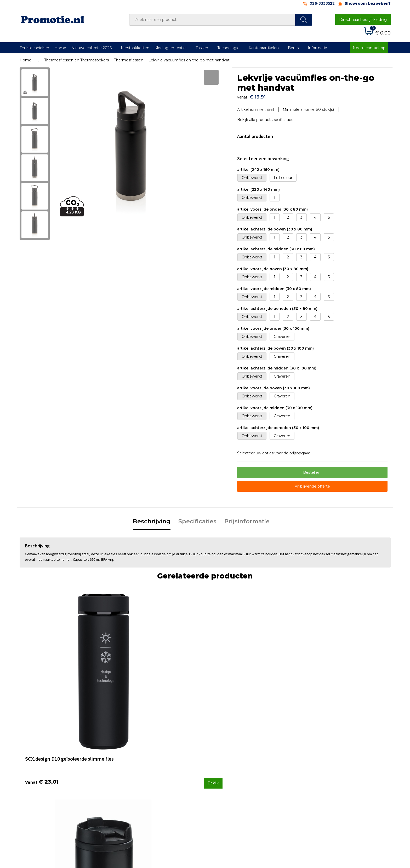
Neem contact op (369, 48)
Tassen (202, 48)
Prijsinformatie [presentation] (247, 519)
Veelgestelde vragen (138, 762)
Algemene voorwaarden (326, 755)
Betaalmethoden (227, 762)
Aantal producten (255, 134)
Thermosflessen (129, 60)
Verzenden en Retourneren (237, 769)
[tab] (152, 519)
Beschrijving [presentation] (152, 519)
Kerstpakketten (135, 48)
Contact (219, 755)
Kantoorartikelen (264, 48)
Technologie (228, 48)
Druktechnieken (34, 48)
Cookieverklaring (319, 762)
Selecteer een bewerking (263, 156)
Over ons (128, 755)
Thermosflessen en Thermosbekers (76, 60)
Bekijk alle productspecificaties (267, 117)
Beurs (293, 48)
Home (60, 48)
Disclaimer (313, 776)
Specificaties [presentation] (197, 519)
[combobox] (212, 20)
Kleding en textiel (170, 48)
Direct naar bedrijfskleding (363, 20)
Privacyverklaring (319, 769)
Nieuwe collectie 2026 (92, 48)
